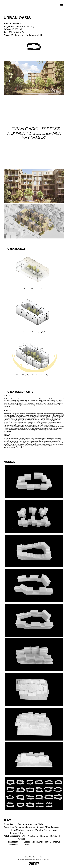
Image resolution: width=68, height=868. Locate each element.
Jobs (27, 857)
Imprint (40, 857)
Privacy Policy (33, 857)
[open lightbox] (34, 269)
